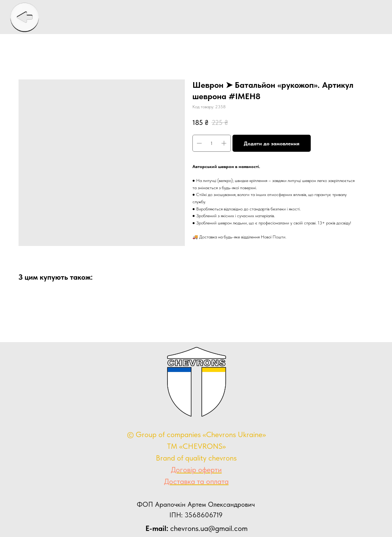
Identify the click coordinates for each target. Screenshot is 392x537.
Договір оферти (196, 470)
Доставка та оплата (196, 481)
